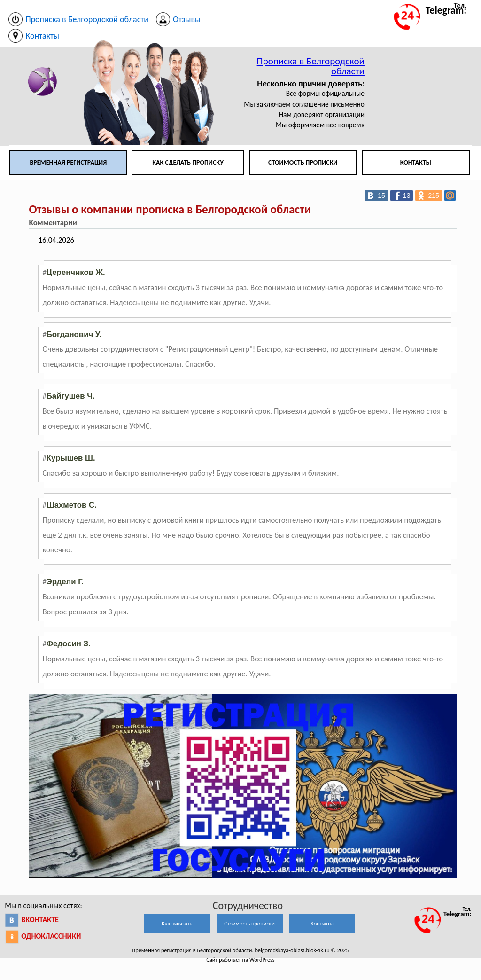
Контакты (416, 162)
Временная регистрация (68, 162)
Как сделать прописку (188, 162)
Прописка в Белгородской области (311, 66)
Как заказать (177, 923)
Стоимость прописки (303, 162)
